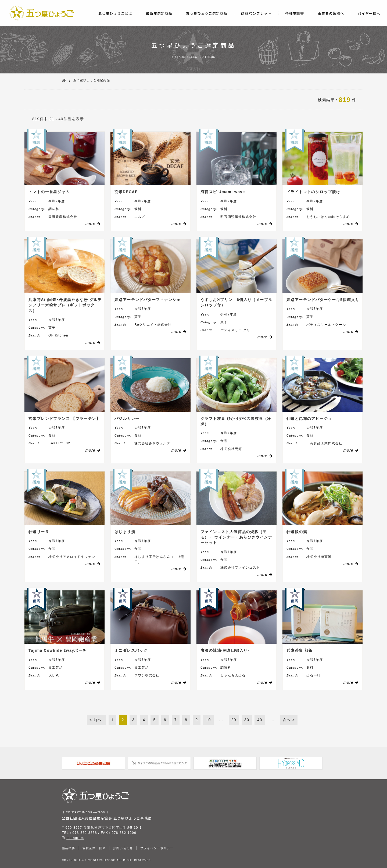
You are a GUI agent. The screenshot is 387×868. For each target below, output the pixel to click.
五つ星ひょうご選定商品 (207, 13)
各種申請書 (295, 13)
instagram (75, 838)
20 (234, 720)
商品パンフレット (256, 13)
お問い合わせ (123, 848)
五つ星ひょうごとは (115, 13)
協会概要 (69, 848)
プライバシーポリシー (157, 848)
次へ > (289, 720)
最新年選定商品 (159, 13)
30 (247, 720)
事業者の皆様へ (331, 13)
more (93, 224)
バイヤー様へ (369, 13)
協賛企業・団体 (94, 848)
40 (260, 720)
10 (208, 720)
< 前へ (96, 720)
